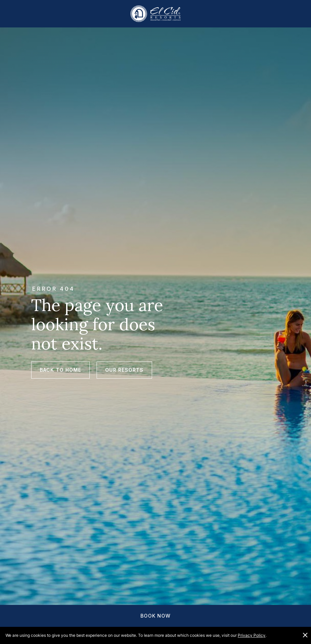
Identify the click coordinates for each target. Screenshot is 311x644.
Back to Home (60, 370)
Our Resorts (124, 370)
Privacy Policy (252, 635)
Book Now (155, 616)
